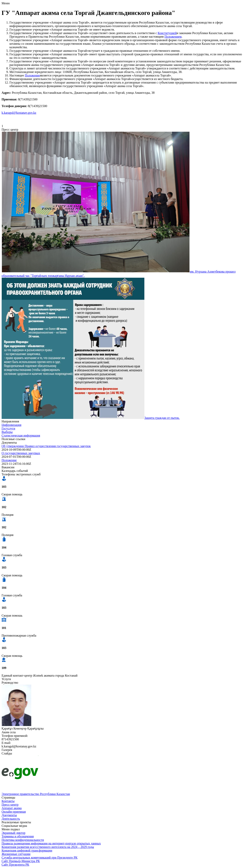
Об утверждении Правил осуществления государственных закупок (46, 446)
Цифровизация (11, 425)
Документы (9, 815)
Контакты (8, 801)
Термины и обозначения (18, 836)
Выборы (7, 432)
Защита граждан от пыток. (162, 418)
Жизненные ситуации (16, 854)
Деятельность (11, 819)
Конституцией (167, 33)
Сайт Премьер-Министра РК (21, 861)
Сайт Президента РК (15, 865)
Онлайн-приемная (14, 812)
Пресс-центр (10, 805)
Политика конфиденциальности (23, 840)
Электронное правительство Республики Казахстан (36, 794)
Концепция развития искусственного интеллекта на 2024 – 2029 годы (48, 847)
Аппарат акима (12, 808)
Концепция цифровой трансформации (27, 850)
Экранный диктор (13, 833)
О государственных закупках (21, 453)
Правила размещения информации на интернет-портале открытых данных (51, 843)
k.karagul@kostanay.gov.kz (19, 113)
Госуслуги (8, 428)
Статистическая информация (21, 435)
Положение (32, 75)
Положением (173, 37)
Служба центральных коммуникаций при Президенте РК (39, 858)
